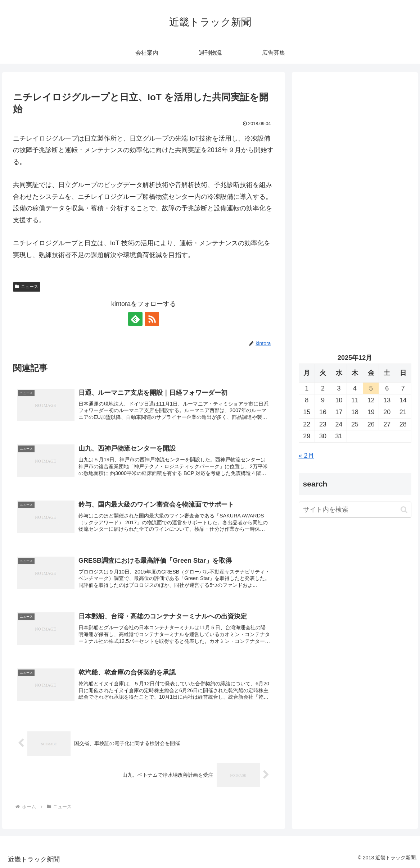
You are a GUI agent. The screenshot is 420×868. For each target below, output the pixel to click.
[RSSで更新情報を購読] (152, 319)
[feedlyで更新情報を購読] (135, 319)
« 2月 (306, 456)
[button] (404, 510)
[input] (355, 510)
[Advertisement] (355, 147)
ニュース (27, 287)
